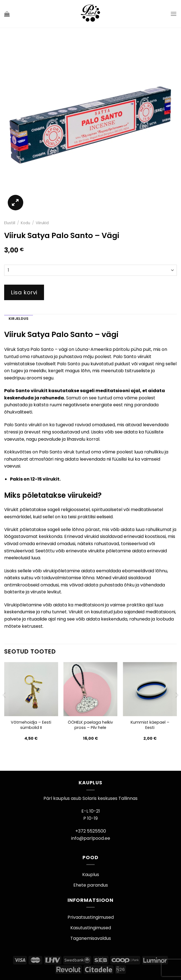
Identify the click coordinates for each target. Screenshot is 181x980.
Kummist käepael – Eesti (150, 725)
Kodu (25, 223)
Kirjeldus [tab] (19, 319)
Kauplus (91, 875)
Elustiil (10, 223)
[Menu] (174, 14)
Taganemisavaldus (91, 938)
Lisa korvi (24, 292)
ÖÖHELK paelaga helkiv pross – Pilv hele (90, 725)
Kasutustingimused (91, 928)
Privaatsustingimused (91, 917)
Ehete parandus (91, 885)
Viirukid (42, 223)
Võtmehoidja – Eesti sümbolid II (31, 725)
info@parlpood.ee (91, 838)
